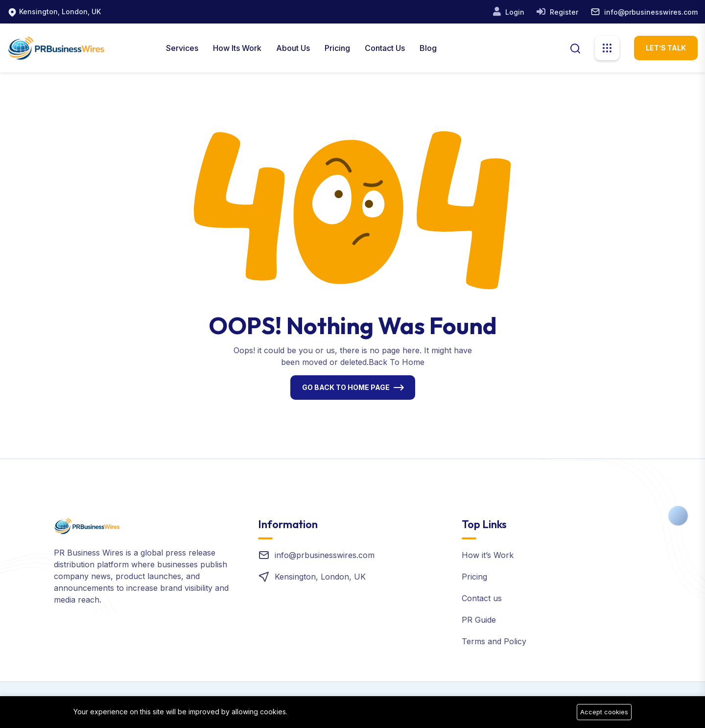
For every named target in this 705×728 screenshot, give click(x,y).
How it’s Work (488, 555)
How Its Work (237, 48)
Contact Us (385, 48)
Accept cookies (604, 712)
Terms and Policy (494, 641)
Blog (428, 48)
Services (182, 48)
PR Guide (479, 620)
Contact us (482, 598)
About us (293, 48)
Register (563, 12)
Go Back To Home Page (346, 387)
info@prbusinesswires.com (651, 12)
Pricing (337, 48)
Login (514, 12)
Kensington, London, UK (60, 12)
